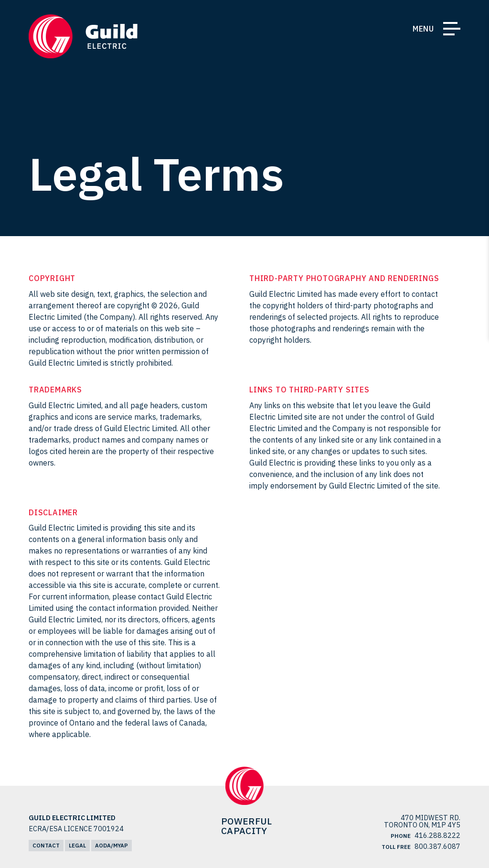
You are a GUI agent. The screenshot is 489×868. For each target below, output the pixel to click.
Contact (46, 845)
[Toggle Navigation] (452, 31)
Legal (77, 845)
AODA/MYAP (112, 845)
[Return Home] (83, 36)
